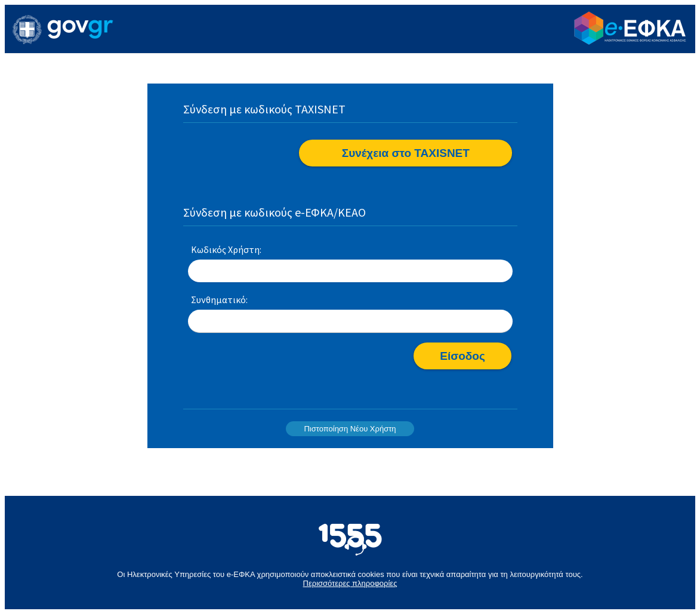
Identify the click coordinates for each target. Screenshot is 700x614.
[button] (405, 153)
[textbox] (350, 271)
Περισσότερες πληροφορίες (350, 583)
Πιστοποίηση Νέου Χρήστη (350, 429)
